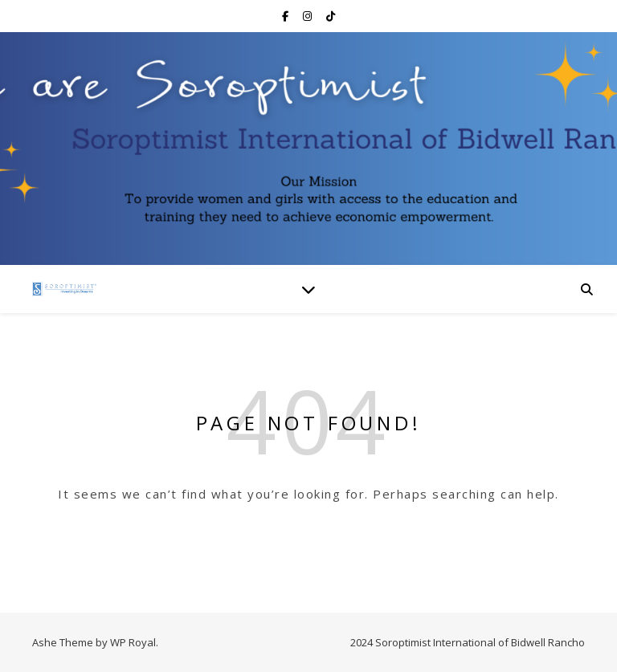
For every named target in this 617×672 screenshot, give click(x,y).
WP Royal (133, 642)
